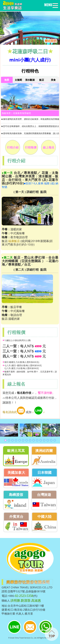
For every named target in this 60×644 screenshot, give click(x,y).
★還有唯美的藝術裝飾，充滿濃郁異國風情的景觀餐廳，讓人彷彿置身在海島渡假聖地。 (30, 133)
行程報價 (31, 147)
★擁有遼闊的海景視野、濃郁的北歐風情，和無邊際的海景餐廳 (30, 119)
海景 (7, 80)
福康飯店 (14, 241)
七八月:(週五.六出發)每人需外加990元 (21, 368)
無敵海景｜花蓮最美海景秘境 (16, 113)
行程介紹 (13, 147)
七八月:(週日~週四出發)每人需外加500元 (23, 365)
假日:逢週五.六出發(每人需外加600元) (22, 362)
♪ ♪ (38, 412)
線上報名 (49, 147)
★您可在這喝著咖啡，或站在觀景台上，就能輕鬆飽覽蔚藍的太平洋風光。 (30, 126)
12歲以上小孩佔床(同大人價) (18, 340)
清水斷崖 (30, 80)
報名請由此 (14, 412)
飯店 (42, 80)
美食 (53, 80)
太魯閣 (18, 80)
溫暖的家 (14, 319)
